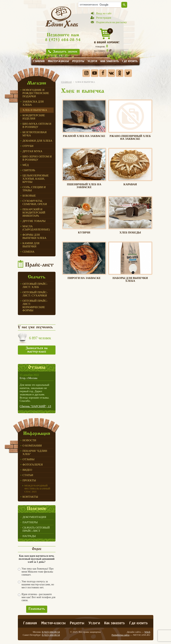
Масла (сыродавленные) (36, 228)
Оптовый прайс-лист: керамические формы (35, 306)
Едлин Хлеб (62, 17)
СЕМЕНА (28, 252)
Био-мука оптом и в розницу (37, 125)
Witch (147, 632)
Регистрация (104, 18)
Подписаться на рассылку (111, 22)
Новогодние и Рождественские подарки (36, 93)
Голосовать (37, 609)
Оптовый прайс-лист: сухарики (35, 294)
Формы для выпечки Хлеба (35, 236)
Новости (29, 440)
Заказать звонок (65, 52)
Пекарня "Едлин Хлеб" (35, 452)
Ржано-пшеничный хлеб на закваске (130, 120)
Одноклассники (120, 73)
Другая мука (32, 151)
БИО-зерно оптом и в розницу (37, 158)
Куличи (84, 215)
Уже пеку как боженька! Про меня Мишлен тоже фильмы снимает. (36, 572)
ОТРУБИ (28, 146)
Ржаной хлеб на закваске (84, 118)
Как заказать (110, 61)
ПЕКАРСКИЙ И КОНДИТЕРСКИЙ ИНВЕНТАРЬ (34, 213)
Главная (39, 61)
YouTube (95, 73)
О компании (32, 446)
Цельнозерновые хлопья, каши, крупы (36, 179)
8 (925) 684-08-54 (63, 40)
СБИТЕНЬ (29, 170)
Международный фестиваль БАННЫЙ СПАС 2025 (37, 489)
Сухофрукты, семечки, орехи (35, 202)
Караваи (130, 167)
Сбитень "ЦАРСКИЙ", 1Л (35, 406)
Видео (27, 470)
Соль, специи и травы (34, 189)
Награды (29, 536)
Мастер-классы (58, 61)
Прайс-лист (39, 265)
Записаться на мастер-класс (37, 350)
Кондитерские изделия (34, 117)
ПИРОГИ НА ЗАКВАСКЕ (84, 260)
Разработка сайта (120, 635)
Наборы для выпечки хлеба (130, 262)
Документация (34, 517)
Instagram (86, 73)
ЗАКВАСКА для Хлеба (33, 103)
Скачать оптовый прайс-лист (36, 529)
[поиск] (100, 5)
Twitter (128, 73)
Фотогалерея (33, 465)
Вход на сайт (104, 13)
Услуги (92, 61)
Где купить (130, 61)
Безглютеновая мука (35, 134)
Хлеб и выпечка (35, 110)
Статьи (28, 475)
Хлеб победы (130, 215)
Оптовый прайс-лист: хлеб (35, 285)
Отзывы (29, 459)
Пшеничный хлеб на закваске (84, 168)
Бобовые (29, 196)
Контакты (30, 497)
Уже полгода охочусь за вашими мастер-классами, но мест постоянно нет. (36, 584)
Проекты (29, 480)
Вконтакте (111, 73)
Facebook (103, 73)
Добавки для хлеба (37, 141)
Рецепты (78, 61)
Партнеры (30, 522)
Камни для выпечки (31, 245)
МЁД (26, 165)
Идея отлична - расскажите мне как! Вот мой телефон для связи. (37, 597)
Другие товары (34, 221)
